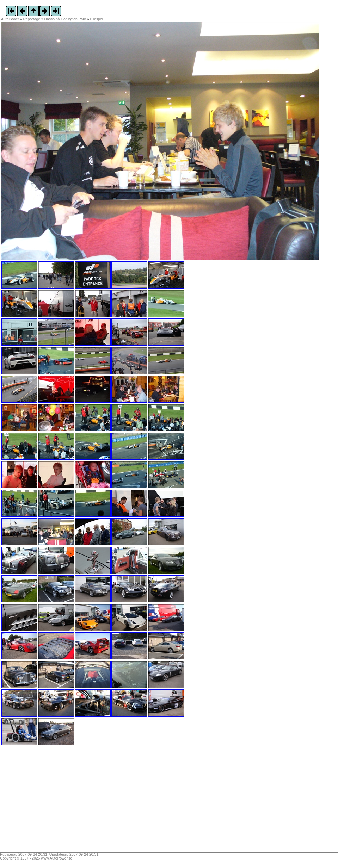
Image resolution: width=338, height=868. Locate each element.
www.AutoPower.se (57, 858)
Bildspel (97, 19)
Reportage (32, 19)
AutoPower (10, 19)
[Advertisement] (45, 801)
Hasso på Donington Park (65, 19)
